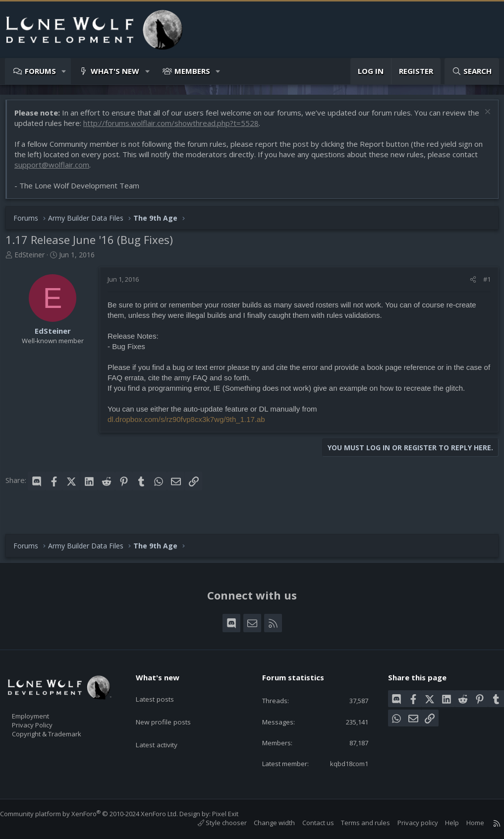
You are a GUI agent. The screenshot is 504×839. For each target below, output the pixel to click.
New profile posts (172, 699)
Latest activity (165, 718)
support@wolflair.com (84, 170)
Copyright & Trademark (62, 720)
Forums (40, 71)
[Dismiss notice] (481, 118)
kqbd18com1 (341, 763)
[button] (64, 71)
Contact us (308, 823)
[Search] (472, 71)
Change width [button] (264, 823)
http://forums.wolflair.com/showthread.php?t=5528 (189, 128)
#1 (482, 284)
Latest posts (163, 679)
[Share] (468, 284)
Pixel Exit (235, 814)
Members (192, 71)
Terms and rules (356, 823)
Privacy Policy (45, 710)
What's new (115, 71)
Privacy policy (408, 823)
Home (465, 823)
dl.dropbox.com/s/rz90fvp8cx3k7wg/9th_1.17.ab (191, 424)
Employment (43, 700)
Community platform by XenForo (99, 814)
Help (442, 823)
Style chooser (212, 823)
